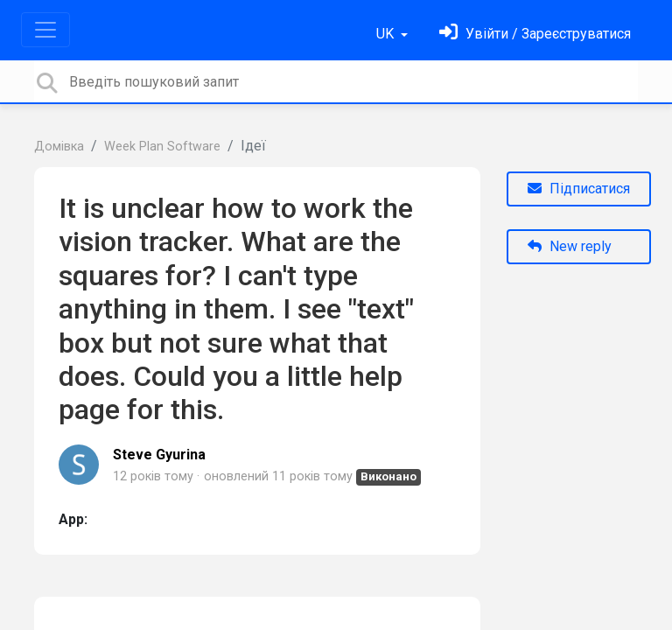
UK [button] (387, 34)
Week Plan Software (162, 147)
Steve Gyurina (159, 455)
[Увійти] (535, 34)
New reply (570, 246)
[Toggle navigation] (45, 30)
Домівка (59, 147)
